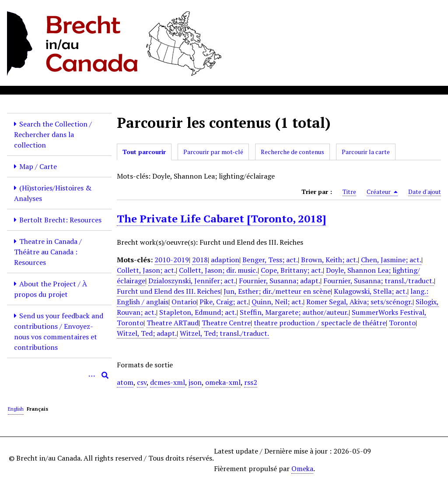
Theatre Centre (226, 323)
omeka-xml (223, 382)
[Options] (92, 375)
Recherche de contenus (292, 152)
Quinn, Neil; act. (277, 302)
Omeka (302, 468)
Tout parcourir (144, 152)
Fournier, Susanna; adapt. (280, 281)
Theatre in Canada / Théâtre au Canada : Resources (48, 252)
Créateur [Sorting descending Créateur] (382, 192)
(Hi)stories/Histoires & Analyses (53, 193)
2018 (200, 260)
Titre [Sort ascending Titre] (349, 192)
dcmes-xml (168, 382)
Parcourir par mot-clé (213, 152)
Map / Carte (38, 166)
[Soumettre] (105, 375)
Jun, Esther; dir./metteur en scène (277, 291)
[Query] (59, 375)
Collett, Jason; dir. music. (218, 270)
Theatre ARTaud (173, 323)
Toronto (402, 323)
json (195, 382)
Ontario (184, 302)
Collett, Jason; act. (146, 270)
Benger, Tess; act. (270, 260)
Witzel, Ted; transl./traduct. (224, 333)
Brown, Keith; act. (329, 260)
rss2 (251, 382)
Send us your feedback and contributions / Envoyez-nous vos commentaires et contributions (59, 331)
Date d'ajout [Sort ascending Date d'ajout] (425, 192)
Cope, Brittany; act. (292, 270)
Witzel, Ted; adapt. (147, 333)
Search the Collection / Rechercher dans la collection (53, 134)
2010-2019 (172, 260)
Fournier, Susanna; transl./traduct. (379, 281)
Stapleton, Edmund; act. (198, 312)
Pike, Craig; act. (224, 302)
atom (125, 382)
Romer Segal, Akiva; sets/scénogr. (359, 302)
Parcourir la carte (366, 152)
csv (142, 382)
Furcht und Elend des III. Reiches (169, 291)
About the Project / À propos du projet (51, 289)
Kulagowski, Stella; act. (371, 291)
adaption (225, 260)
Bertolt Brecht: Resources (60, 220)
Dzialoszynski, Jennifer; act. (192, 281)
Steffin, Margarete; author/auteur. (294, 312)
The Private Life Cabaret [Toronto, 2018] (221, 218)
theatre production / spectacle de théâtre (320, 323)
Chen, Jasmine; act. (391, 260)
